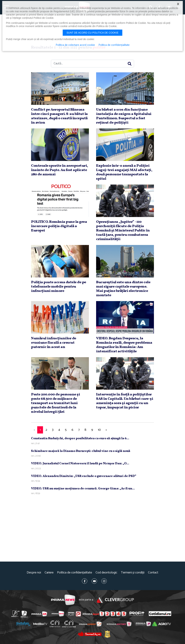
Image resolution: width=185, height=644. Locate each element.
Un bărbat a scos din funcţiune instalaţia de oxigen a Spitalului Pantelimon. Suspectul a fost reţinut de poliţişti (124, 116)
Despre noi (34, 573)
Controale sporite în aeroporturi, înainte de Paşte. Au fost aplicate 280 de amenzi (60, 170)
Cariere (49, 573)
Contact (153, 573)
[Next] (106, 430)
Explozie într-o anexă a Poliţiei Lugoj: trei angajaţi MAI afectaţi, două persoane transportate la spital (124, 172)
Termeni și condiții (133, 573)
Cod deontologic (106, 573)
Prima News (63, 600)
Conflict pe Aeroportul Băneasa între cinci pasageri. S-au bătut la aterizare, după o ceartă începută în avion (59, 116)
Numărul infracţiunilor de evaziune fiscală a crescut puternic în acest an (54, 343)
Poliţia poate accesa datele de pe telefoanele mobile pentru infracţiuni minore (59, 287)
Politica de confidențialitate (75, 573)
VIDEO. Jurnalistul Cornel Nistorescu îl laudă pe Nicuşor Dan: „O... (80, 464)
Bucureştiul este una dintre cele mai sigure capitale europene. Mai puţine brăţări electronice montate (123, 289)
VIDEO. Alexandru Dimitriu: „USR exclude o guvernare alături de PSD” (84, 476)
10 (99, 430)
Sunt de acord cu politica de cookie (92, 33)
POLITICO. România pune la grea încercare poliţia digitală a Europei (59, 226)
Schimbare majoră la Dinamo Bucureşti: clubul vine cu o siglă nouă (81, 451)
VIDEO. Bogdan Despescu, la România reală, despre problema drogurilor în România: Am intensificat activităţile (124, 345)
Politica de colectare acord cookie (75, 45)
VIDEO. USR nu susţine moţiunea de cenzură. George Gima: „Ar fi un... (83, 489)
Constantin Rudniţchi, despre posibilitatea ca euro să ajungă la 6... (80, 438)
